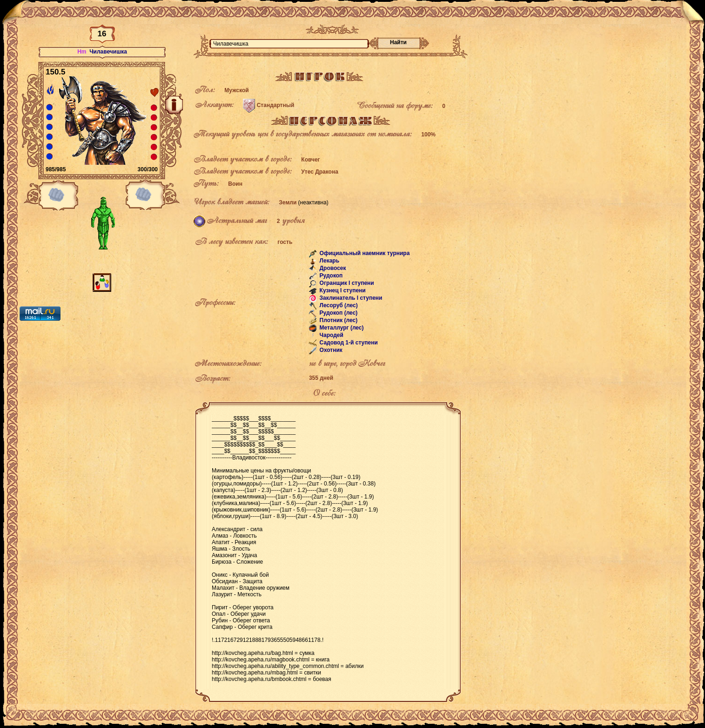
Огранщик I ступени (346, 283)
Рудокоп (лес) (338, 313)
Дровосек (332, 268)
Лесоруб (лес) (338, 305)
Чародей (331, 335)
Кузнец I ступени (342, 290)
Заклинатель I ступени (350, 298)
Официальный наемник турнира (364, 253)
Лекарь (329, 261)
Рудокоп (330, 276)
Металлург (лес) (341, 328)
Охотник (330, 350)
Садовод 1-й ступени (348, 343)
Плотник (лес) (338, 320)
